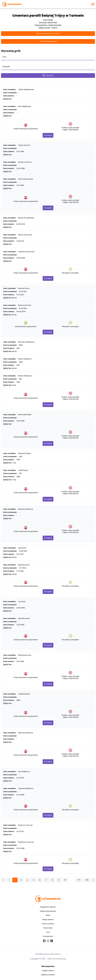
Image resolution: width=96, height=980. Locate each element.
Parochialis (48, 928)
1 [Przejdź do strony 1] (9, 880)
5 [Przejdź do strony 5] (34, 880)
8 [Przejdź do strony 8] (52, 880)
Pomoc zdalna (48, 924)
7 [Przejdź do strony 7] (46, 880)
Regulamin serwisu (48, 907)
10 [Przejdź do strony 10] (65, 880)
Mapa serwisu (48, 920)
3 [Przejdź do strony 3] (21, 880)
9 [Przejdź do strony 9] (59, 880)
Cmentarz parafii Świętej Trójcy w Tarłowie (48, 16)
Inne (48, 932)
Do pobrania (48, 936)
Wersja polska (48, 966)
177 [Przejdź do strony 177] (79, 880)
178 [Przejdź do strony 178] (87, 880)
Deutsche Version (48, 975)
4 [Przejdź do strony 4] (27, 880)
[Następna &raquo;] (94, 880)
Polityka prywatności (48, 911)
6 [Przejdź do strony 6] (40, 880)
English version (48, 970)
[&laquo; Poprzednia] (3, 880)
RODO (48, 915)
